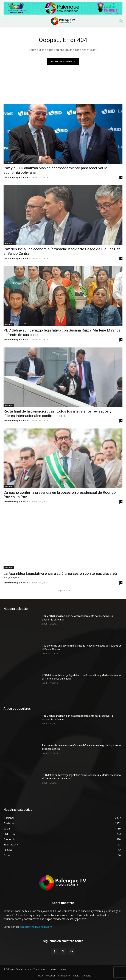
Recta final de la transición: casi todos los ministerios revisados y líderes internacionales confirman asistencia (58, 414)
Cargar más (63, 590)
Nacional (9, 243)
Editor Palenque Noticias (17, 177)
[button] (6, 21)
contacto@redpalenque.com (36, 927)
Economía (9, 162)
